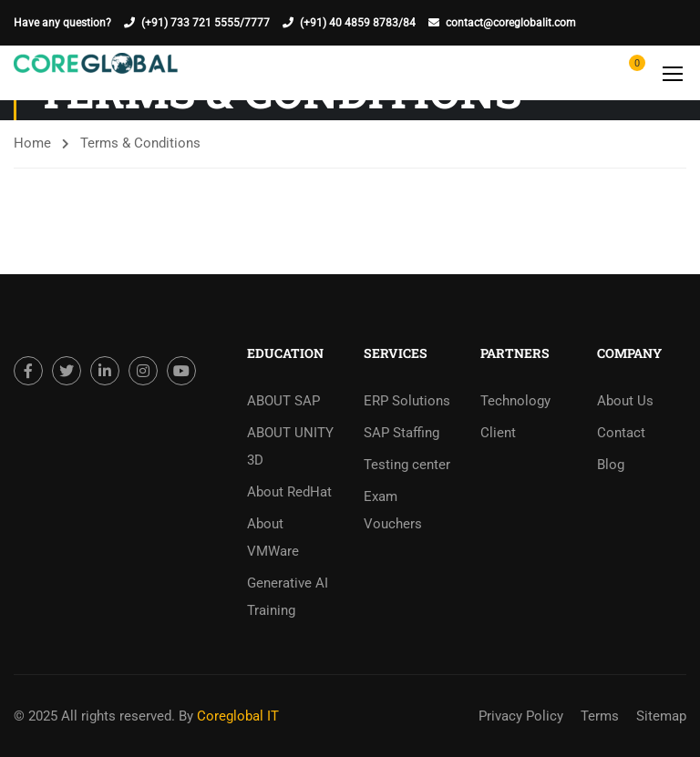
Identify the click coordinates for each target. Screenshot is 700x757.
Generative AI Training (288, 597)
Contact (621, 433)
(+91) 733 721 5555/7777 (206, 23)
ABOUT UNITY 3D (290, 446)
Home (32, 143)
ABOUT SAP (283, 401)
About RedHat (289, 492)
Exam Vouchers (393, 510)
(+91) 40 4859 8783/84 (358, 23)
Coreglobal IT (236, 716)
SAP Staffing (401, 433)
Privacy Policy (521, 716)
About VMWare (273, 537)
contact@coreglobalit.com (511, 23)
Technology (515, 401)
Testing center (407, 465)
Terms (600, 716)
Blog (611, 465)
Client (498, 433)
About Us (625, 401)
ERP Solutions (407, 401)
